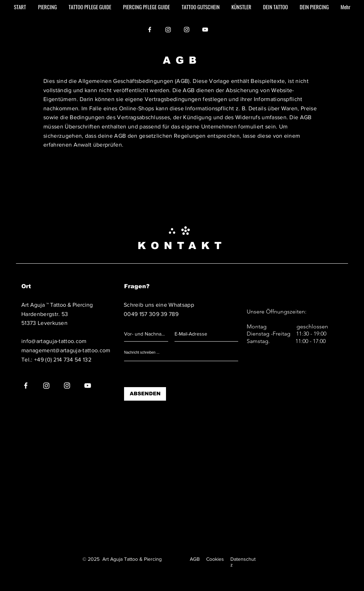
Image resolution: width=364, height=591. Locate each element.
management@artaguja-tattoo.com (66, 350)
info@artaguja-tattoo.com (54, 341)
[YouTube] (205, 30)
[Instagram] (168, 30)
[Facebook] (150, 30)
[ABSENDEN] (145, 394)
